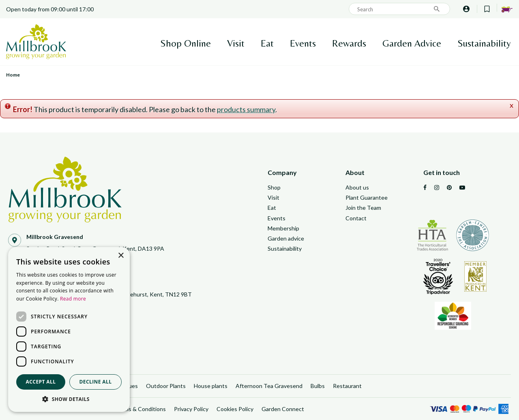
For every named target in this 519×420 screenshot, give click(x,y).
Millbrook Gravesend (55, 237)
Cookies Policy (235, 409)
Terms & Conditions (140, 409)
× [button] (121, 256)
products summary (246, 109)
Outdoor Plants (166, 386)
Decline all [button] (96, 382)
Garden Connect (283, 409)
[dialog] (69, 329)
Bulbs (318, 386)
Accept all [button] (41, 382)
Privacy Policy (191, 409)
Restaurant (347, 386)
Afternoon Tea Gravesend (269, 386)
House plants (211, 386)
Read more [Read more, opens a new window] (73, 299)
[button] (69, 399)
